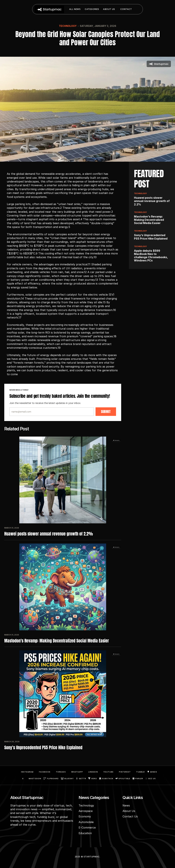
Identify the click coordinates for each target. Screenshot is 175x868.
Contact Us (130, 816)
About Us (129, 811)
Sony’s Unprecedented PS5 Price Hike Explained (43, 748)
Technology (68, 26)
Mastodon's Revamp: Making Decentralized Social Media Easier (57, 641)
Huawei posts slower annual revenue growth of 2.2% (49, 534)
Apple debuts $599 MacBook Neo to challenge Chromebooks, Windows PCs (151, 256)
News (126, 805)
